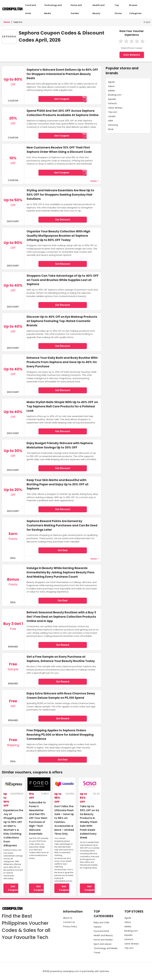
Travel (97, 953)
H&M (110, 121)
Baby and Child (101, 923)
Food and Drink (31, 9)
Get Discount (63, 220)
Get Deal (63, 550)
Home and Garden (76, 9)
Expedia (112, 99)
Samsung (113, 125)
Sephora (18, 22)
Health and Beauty (98, 9)
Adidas (111, 91)
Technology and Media (53, 9)
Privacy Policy (70, 927)
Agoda (111, 82)
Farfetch (113, 103)
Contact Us (69, 922)
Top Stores (118, 9)
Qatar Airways (115, 108)
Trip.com (113, 112)
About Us (68, 918)
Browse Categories (135, 9)
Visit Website (132, 55)
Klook (111, 129)
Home (7, 22)
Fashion (98, 927)
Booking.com (115, 95)
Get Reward (63, 645)
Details (94, 181)
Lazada (112, 116)
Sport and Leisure (103, 944)
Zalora (111, 86)
